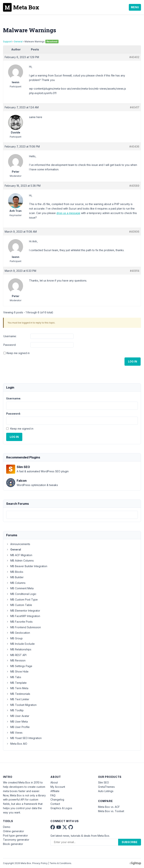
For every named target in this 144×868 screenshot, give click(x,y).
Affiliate (55, 791)
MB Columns (16, 583)
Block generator (13, 844)
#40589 (134, 186)
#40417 (135, 107)
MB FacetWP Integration (23, 616)
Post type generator (15, 835)
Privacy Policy (40, 863)
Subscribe (130, 842)
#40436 (134, 146)
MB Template (16, 683)
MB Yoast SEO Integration (24, 738)
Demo (7, 827)
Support (7, 42)
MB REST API (16, 655)
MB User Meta (17, 722)
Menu (135, 7)
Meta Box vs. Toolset (111, 811)
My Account (58, 787)
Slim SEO (103, 782)
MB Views (14, 733)
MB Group (14, 638)
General (18, 42)
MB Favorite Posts (19, 622)
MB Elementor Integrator (23, 611)
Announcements (18, 544)
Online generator (13, 831)
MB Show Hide (17, 671)
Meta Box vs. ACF (109, 807)
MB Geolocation (18, 633)
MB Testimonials (18, 694)
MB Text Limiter (18, 699)
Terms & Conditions (60, 863)
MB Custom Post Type (22, 600)
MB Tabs (14, 677)
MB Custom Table (19, 605)
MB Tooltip (15, 710)
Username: (10, 336)
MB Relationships (19, 649)
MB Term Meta (17, 688)
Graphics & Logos (61, 808)
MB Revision (16, 660)
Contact (55, 804)
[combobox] (72, 515)
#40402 (134, 57)
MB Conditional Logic (21, 594)
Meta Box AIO (17, 744)
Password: (10, 345)
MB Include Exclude (20, 644)
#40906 (134, 232)
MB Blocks (15, 572)
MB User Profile (18, 727)
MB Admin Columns (20, 561)
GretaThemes (106, 787)
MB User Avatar (18, 716)
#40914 (135, 271)
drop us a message (68, 213)
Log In (133, 361)
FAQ (53, 795)
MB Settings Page (19, 666)
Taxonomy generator (16, 840)
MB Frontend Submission (24, 627)
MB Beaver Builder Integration (27, 566)
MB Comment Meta (20, 588)
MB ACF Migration (19, 555)
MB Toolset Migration (21, 705)
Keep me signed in (18, 353)
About (54, 782)
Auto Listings (106, 791)
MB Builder (15, 577)
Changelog (57, 799)
